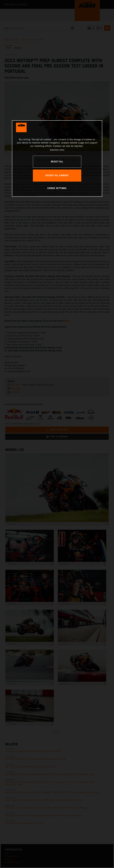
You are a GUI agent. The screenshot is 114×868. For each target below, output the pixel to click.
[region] (57, 158)
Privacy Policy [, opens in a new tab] (54, 150)
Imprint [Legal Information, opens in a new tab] (62, 150)
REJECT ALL (57, 161)
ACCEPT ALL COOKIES (57, 175)
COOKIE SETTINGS (57, 188)
